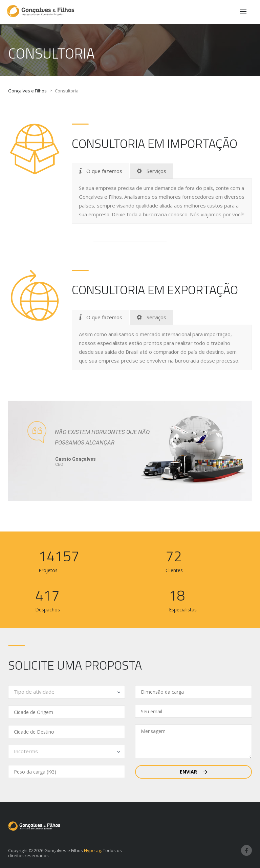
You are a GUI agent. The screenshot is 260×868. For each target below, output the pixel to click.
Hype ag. (93, 850)
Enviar (194, 772)
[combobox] (67, 692)
